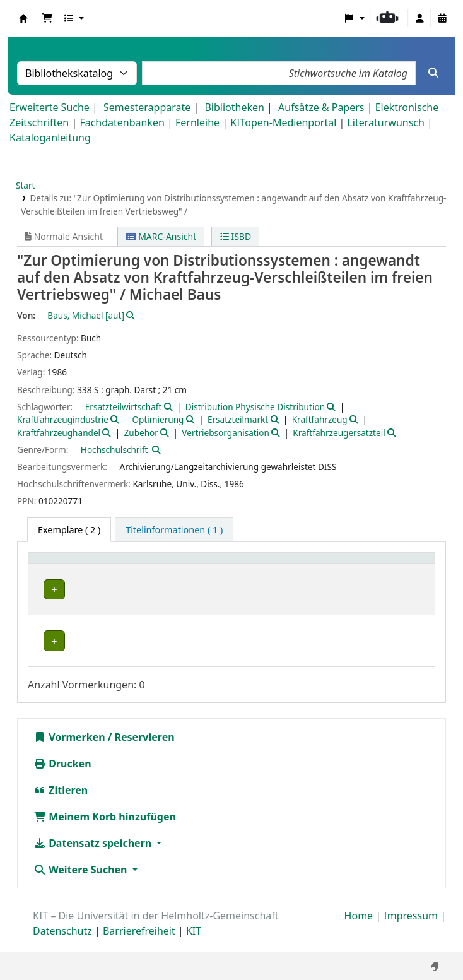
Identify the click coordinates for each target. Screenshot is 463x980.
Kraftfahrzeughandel (59, 433)
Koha (23, 18)
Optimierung (158, 419)
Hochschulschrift (114, 450)
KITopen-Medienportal (283, 122)
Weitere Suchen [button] (82, 883)
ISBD (236, 236)
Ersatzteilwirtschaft (124, 407)
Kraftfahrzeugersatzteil (339, 433)
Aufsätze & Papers (321, 107)
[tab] (174, 530)
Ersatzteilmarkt (238, 419)
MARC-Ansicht (161, 236)
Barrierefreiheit (139, 944)
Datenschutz (62, 944)
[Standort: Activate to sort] (175, 565)
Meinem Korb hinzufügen (105, 830)
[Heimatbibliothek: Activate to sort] (82, 565)
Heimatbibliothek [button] (73, 564)
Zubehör (141, 433)
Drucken (62, 777)
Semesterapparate (147, 107)
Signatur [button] (238, 564)
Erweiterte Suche (50, 107)
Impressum (411, 929)
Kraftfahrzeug (320, 419)
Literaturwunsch (385, 122)
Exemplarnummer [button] (323, 564)
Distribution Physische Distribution (255, 407)
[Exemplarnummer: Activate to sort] (330, 565)
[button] (47, 18)
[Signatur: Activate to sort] (245, 565)
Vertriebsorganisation (226, 433)
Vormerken (69, 750)
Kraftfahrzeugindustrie (63, 419)
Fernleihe (197, 122)
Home (359, 929)
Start (26, 185)
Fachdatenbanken (122, 122)
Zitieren (61, 803)
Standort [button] (161, 564)
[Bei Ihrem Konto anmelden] (419, 18)
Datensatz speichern (94, 856)
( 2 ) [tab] (69, 530)
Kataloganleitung (50, 138)
